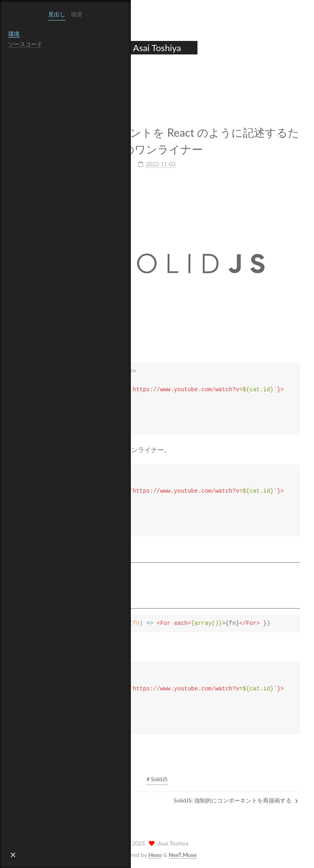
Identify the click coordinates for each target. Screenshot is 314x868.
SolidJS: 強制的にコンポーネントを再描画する (236, 799)
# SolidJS (157, 778)
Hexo (155, 854)
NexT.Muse (183, 854)
